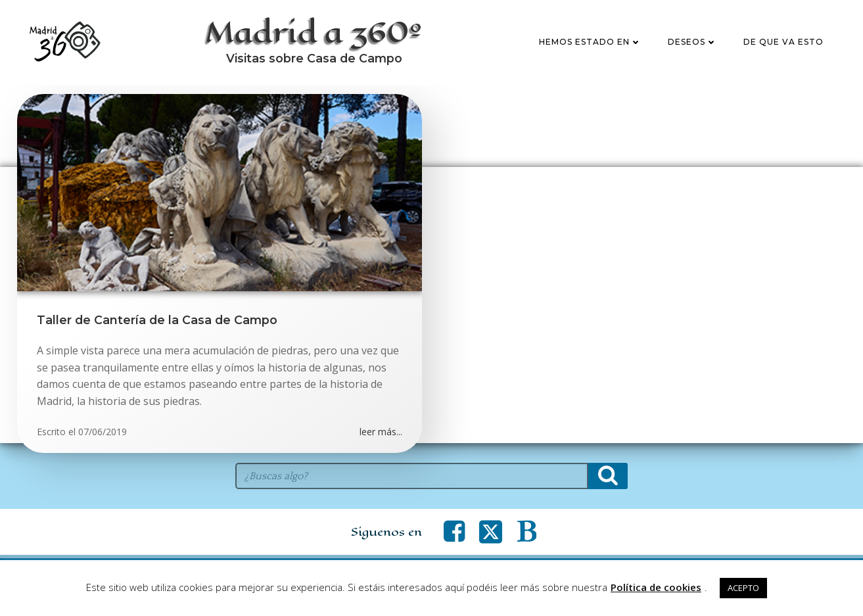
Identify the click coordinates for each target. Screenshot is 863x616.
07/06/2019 (103, 432)
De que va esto (783, 42)
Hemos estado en (590, 42)
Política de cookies (656, 587)
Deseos (692, 42)
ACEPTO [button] (743, 588)
